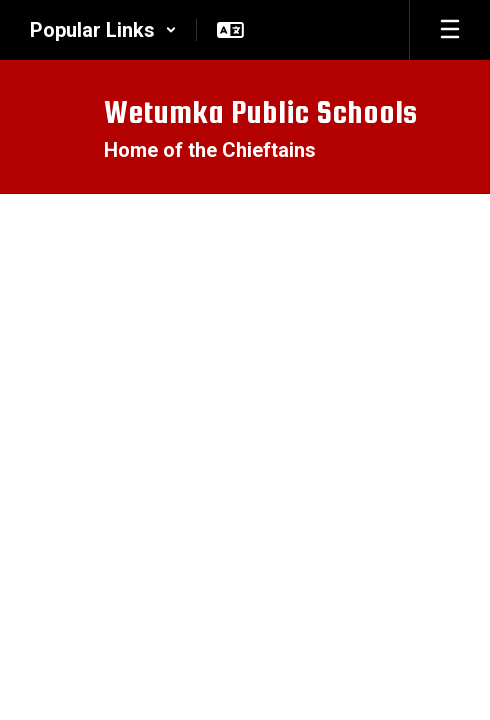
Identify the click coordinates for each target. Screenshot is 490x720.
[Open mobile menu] (450, 30)
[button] (103, 30)
